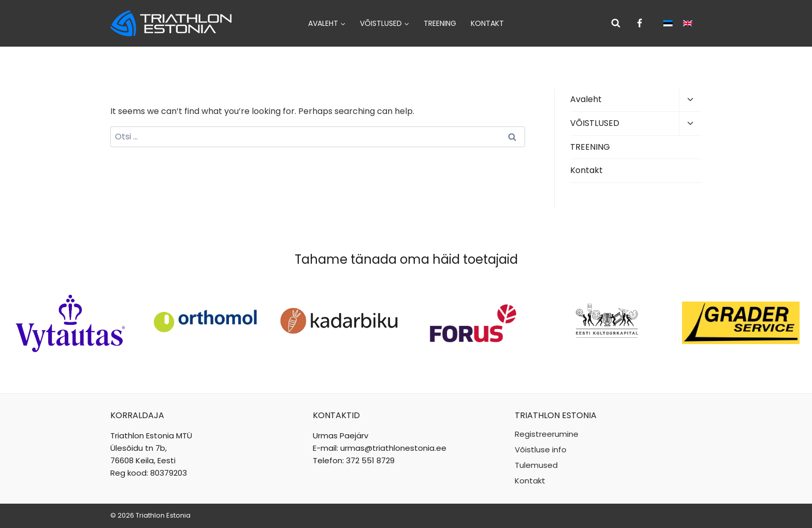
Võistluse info (541, 449)
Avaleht (586, 99)
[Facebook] (640, 23)
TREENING (440, 23)
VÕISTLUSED (595, 123)
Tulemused (536, 465)
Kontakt (487, 23)
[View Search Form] (616, 23)
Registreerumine (547, 434)
